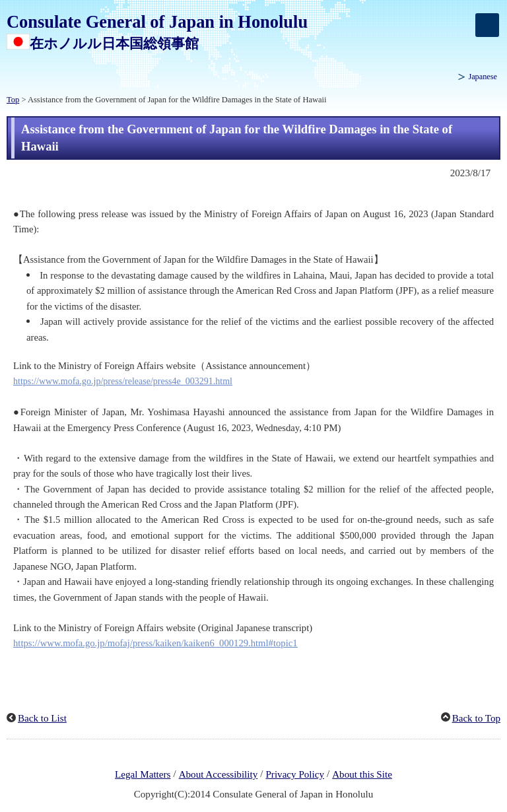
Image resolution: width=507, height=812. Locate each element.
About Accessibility (219, 774)
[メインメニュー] (487, 25)
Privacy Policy (295, 774)
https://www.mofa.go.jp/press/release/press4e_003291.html (123, 381)
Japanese (483, 77)
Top (13, 100)
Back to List (42, 718)
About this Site (362, 774)
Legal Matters (143, 774)
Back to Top (476, 718)
